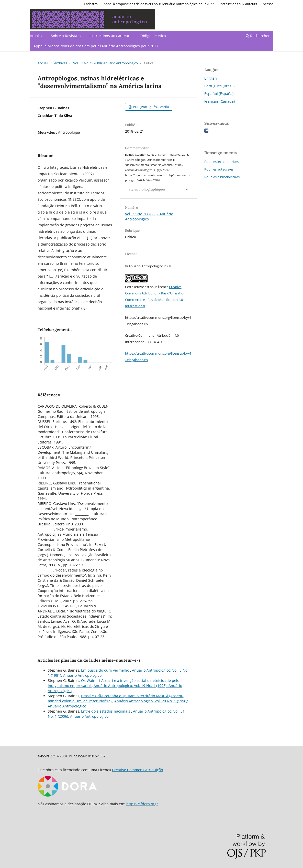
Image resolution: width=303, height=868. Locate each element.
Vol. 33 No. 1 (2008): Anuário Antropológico (105, 63)
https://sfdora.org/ (142, 804)
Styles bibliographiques (147, 189)
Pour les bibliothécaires (222, 177)
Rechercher (258, 36)
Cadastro (91, 4)
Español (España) (219, 94)
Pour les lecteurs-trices (221, 162)
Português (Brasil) (219, 86)
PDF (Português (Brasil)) (150, 107)
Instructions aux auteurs (110, 36)
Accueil (43, 63)
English (211, 78)
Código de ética (153, 36)
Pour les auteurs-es (219, 169)
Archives (61, 63)
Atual (35, 36)
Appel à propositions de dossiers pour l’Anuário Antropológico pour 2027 (96, 46)
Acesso (268, 4)
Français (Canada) (220, 101)
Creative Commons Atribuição (137, 770)
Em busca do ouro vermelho (106, 670)
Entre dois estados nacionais (106, 711)
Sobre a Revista (65, 36)
